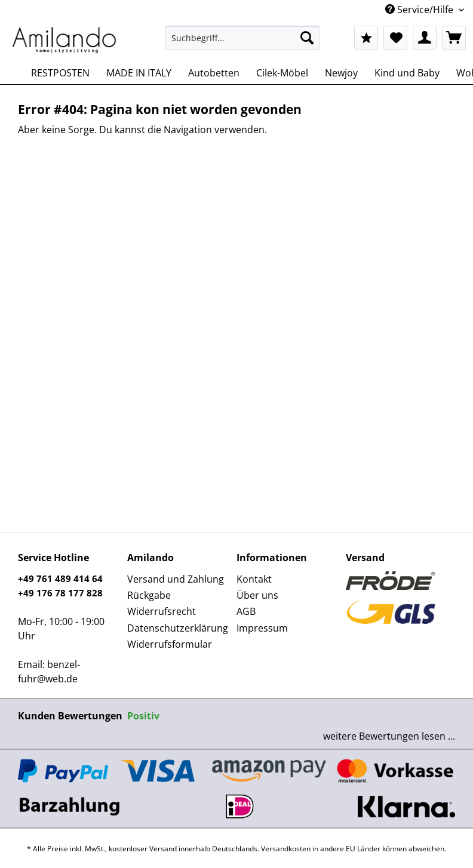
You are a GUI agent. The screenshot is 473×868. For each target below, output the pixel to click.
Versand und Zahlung (176, 579)
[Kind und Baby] (407, 73)
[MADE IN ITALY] (139, 73)
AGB (246, 611)
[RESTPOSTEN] (60, 73)
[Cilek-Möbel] (282, 73)
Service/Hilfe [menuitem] (420, 10)
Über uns (257, 595)
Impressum (262, 628)
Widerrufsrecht (162, 611)
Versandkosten (286, 849)
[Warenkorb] (454, 38)
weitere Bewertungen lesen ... (389, 736)
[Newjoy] (341, 73)
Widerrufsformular (170, 644)
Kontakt (254, 579)
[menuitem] (242, 43)
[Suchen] (307, 38)
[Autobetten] (214, 73)
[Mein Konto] (425, 38)
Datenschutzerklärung (178, 628)
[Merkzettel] (395, 38)
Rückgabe (149, 595)
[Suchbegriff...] (242, 38)
